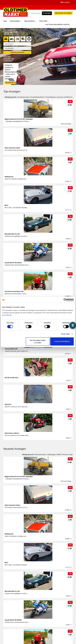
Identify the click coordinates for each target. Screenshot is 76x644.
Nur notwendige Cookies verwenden (38, 341)
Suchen (47, 13)
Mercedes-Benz (40, 455)
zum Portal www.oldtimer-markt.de (57, 24)
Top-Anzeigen (12, 91)
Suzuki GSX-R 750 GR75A (13, 263)
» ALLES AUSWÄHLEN (62, 341)
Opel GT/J (8, 404)
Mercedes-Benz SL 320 (12, 234)
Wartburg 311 (9, 177)
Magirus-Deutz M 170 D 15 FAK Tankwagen (19, 119)
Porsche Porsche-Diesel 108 (14, 291)
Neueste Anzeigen (15, 449)
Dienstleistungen (23, 97)
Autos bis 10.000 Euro (65, 97)
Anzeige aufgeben (63, 13)
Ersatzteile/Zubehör (37, 97)
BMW (59, 455)
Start (5, 21)
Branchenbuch (30, 21)
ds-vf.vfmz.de (7, 315)
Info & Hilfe (44, 21)
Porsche (65, 455)
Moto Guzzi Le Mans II (12, 433)
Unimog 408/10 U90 (11, 349)
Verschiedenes (51, 97)
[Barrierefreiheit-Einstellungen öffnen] (73, 325)
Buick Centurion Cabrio (12, 148)
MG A (6, 205)
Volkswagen (52, 455)
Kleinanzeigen (16, 21)
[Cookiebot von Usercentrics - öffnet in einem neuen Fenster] (65, 300)
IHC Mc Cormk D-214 (11, 378)
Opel (71, 455)
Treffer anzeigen (17, 52)
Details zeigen (65, 334)
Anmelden (65, 2)
